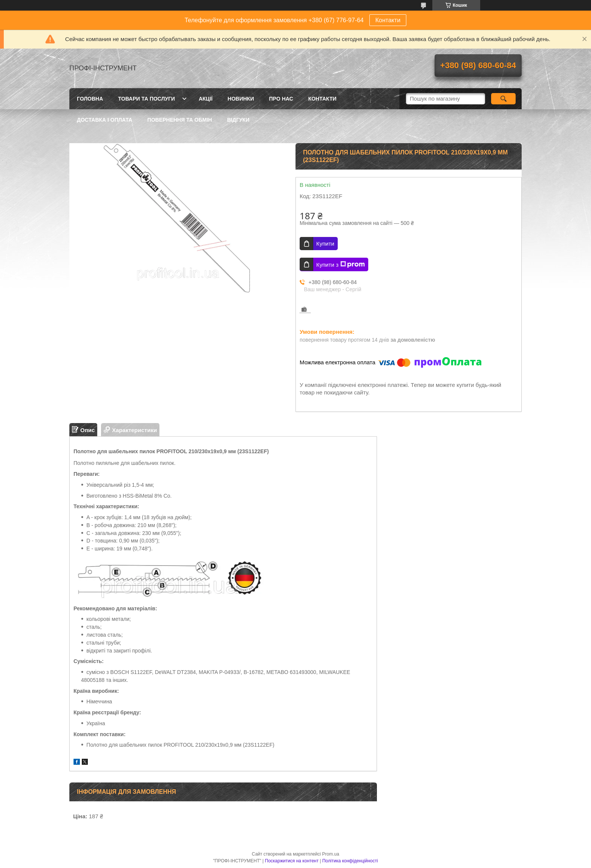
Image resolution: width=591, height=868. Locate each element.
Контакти (388, 20)
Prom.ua (331, 854)
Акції (206, 99)
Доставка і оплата (105, 120)
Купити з (341, 264)
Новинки (241, 99)
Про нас (281, 99)
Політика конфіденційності (350, 861)
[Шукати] (503, 99)
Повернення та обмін (180, 120)
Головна (90, 99)
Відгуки (238, 120)
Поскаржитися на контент (292, 861)
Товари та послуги (146, 99)
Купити (325, 244)
